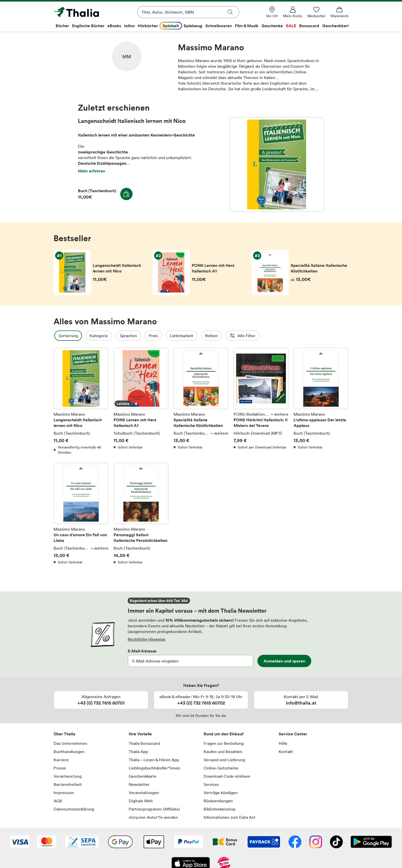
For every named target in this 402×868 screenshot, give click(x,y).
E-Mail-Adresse (142, 651)
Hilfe (283, 743)
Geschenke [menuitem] (272, 26)
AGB (58, 801)
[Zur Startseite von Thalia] (83, 12)
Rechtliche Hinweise (147, 639)
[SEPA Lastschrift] (82, 842)
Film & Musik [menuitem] (247, 26)
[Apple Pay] (154, 842)
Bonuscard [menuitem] (309, 26)
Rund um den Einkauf (224, 734)
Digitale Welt (141, 801)
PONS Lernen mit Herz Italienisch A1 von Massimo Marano (201, 272)
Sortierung (82, 336)
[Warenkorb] (339, 12)
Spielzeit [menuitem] (171, 26)
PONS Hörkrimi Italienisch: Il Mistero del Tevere (261, 401)
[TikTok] (336, 842)
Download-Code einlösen (227, 776)
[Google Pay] (120, 842)
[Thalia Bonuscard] (225, 842)
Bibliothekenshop (219, 809)
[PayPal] (189, 842)
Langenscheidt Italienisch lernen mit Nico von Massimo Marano (102, 272)
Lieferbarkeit (195, 336)
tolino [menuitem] (129, 26)
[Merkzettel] (316, 12)
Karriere (61, 760)
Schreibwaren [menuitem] (219, 26)
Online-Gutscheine (221, 768)
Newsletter (139, 784)
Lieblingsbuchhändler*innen (154, 768)
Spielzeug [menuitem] (193, 26)
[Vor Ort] (272, 12)
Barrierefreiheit (68, 784)
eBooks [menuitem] (114, 26)
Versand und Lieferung (224, 760)
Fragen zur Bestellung (224, 743)
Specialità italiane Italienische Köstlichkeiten (201, 401)
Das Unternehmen (70, 743)
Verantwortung (68, 776)
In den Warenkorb (126, 194)
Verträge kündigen (221, 793)
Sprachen (142, 336)
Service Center (293, 734)
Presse (60, 768)
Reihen (225, 336)
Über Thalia (64, 734)
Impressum (64, 793)
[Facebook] (295, 842)
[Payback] (264, 842)
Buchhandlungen (69, 752)
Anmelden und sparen (284, 661)
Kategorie (113, 336)
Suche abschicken (230, 12)
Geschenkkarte (143, 776)
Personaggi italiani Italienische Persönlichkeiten (141, 514)
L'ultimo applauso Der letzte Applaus (321, 401)
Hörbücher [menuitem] (148, 26)
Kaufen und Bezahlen (223, 752)
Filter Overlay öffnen (59, 336)
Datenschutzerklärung (74, 809)
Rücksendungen (218, 801)
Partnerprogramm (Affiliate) (154, 809)
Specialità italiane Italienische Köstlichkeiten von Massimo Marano (300, 272)
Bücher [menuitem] (62, 26)
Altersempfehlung (260, 336)
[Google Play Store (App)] (371, 842)
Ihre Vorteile (140, 734)
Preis (167, 336)
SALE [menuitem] (291, 26)
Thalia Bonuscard (144, 743)
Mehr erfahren (92, 171)
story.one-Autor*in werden (153, 817)
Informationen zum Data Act (229, 817)
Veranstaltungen (144, 793)
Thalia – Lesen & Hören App (154, 760)
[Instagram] (316, 842)
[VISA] (20, 842)
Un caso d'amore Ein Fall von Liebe (81, 514)
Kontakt (286, 752)
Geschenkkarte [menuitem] (337, 26)
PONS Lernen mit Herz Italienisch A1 (141, 401)
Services (211, 784)
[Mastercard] (47, 842)
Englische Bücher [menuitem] (88, 26)
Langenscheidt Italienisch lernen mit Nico (277, 164)
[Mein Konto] (293, 12)
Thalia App (138, 752)
